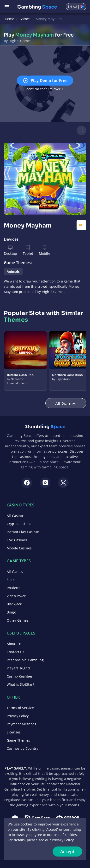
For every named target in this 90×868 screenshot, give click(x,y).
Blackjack (14, 604)
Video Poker (16, 596)
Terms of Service (20, 708)
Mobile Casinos (19, 548)
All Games (15, 572)
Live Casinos (17, 540)
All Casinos (16, 516)
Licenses (14, 732)
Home (10, 19)
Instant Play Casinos (23, 532)
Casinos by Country (23, 748)
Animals (13, 271)
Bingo (11, 612)
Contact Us (15, 652)
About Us (14, 644)
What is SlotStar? (20, 684)
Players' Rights (19, 668)
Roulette (14, 588)
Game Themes (18, 740)
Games (25, 19)
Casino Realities (20, 676)
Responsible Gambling (25, 660)
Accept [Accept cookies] (67, 852)
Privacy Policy (18, 716)
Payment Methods (21, 724)
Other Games (18, 620)
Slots (11, 580)
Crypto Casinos (19, 524)
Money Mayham (49, 19)
